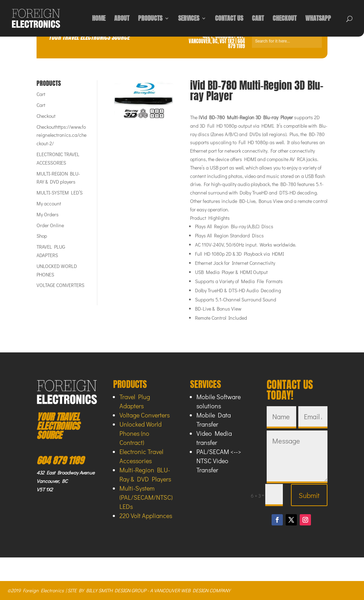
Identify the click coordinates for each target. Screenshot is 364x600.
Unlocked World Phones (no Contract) (141, 433)
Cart (41, 94)
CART (258, 19)
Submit (309, 495)
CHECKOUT (285, 19)
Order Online (50, 225)
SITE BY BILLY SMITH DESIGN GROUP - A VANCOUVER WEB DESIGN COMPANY (149, 590)
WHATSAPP (318, 19)
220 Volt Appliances (146, 516)
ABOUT (122, 19)
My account (49, 203)
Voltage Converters (145, 415)
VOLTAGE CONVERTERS (60, 285)
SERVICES (189, 19)
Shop (42, 236)
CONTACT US (229, 19)
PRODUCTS (150, 19)
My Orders (48, 214)
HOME (99, 19)
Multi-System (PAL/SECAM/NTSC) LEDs (146, 497)
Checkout (46, 116)
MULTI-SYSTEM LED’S (60, 193)
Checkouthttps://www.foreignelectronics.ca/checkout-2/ (61, 135)
